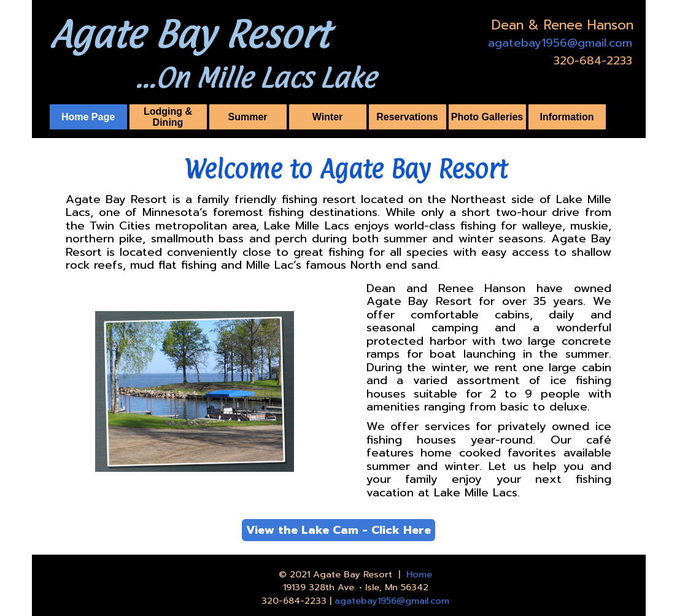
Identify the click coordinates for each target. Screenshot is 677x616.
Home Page (88, 117)
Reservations (407, 117)
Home (419, 574)
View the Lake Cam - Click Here (338, 530)
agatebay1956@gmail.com (560, 43)
